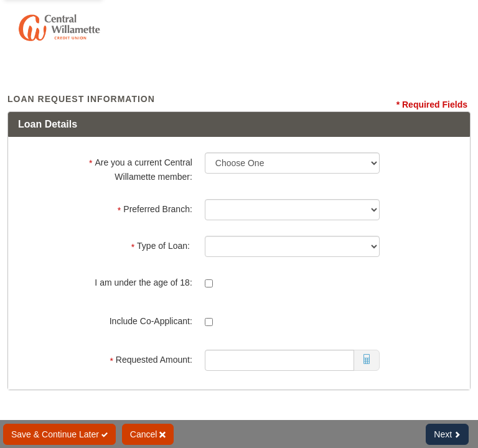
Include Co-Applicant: (151, 321)
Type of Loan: (162, 246)
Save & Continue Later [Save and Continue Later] (59, 434)
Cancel (148, 434)
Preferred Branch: (155, 209)
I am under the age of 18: (143, 282)
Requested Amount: (151, 360)
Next (447, 434)
